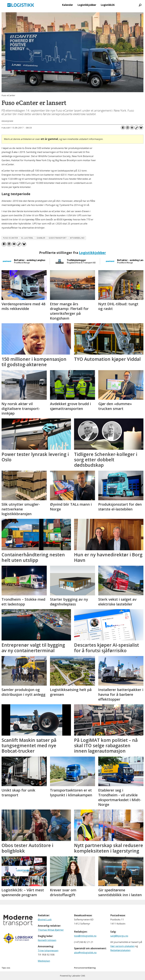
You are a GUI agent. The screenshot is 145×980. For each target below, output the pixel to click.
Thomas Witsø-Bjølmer (51, 930)
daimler (41, 238)
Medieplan (44, 961)
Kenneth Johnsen (47, 940)
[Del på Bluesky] (141, 128)
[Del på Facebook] (123, 128)
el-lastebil (27, 238)
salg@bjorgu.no (119, 936)
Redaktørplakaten (120, 950)
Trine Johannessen (48, 950)
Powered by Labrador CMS (72, 976)
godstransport (58, 238)
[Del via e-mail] (132, 128)
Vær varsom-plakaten (122, 946)
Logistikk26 (108, 5)
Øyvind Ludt (45, 919)
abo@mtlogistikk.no (85, 952)
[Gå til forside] (21, 5)
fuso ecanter (11, 238)
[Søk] (140, 5)
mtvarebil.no (77, 238)
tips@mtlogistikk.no (85, 936)
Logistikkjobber (87, 5)
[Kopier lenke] (137, 128)
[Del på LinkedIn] (127, 128)
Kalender (67, 5)
